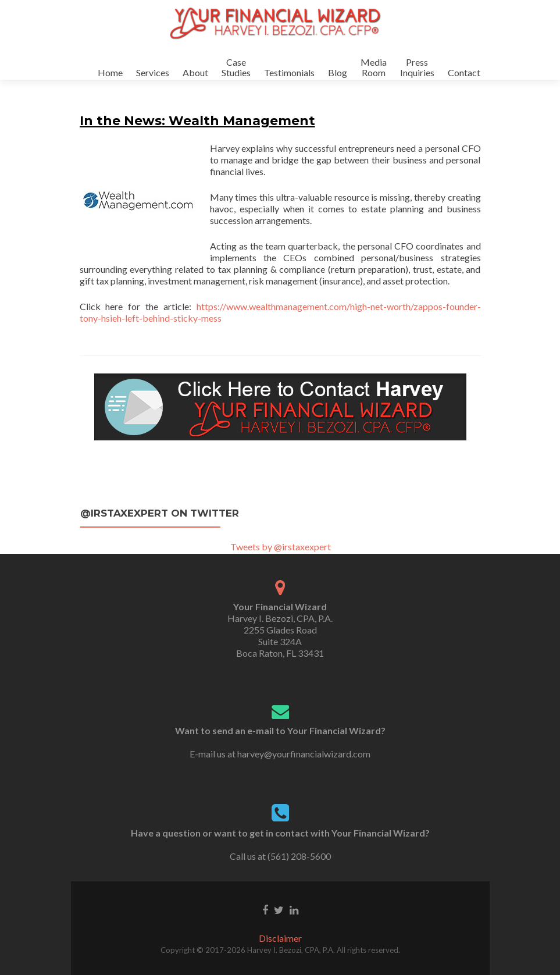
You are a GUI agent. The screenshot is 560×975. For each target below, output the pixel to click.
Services (153, 72)
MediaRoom (374, 67)
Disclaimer (280, 938)
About (195, 72)
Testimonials (289, 72)
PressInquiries (417, 67)
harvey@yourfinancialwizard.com (304, 754)
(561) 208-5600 (299, 856)
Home (110, 72)
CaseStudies (236, 67)
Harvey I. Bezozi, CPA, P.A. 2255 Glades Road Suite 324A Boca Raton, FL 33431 (280, 630)
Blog (338, 72)
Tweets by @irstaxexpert (281, 547)
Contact (464, 72)
